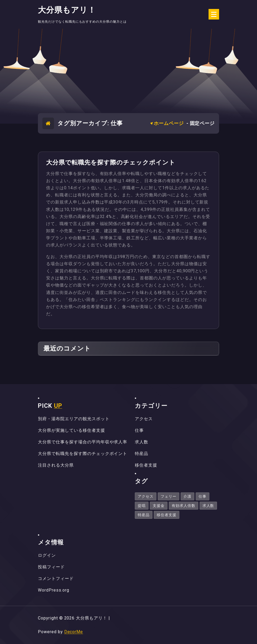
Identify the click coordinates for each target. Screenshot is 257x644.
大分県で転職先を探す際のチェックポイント (111, 163)
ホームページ (169, 123)
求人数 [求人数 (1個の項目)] (208, 506)
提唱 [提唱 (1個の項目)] (142, 506)
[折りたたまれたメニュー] (214, 14)
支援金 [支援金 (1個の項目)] (159, 506)
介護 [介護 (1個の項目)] (187, 496)
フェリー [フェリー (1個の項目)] (169, 496)
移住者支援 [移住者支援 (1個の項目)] (167, 515)
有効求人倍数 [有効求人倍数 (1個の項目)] (184, 506)
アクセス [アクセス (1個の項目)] (146, 496)
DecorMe (74, 632)
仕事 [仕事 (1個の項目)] (202, 496)
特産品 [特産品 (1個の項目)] (144, 515)
